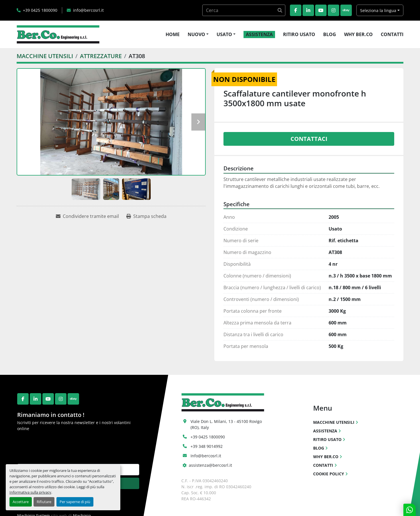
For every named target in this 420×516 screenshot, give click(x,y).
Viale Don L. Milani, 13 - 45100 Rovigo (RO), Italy (227, 424)
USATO (224, 34)
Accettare (21, 502)
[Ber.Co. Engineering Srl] (223, 402)
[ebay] (346, 10)
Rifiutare (44, 502)
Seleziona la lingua (378, 10)
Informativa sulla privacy (30, 492)
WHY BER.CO (358, 34)
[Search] (244, 10)
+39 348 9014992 (207, 446)
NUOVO (196, 34)
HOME (173, 34)
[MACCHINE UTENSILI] (45, 56)
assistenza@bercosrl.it (210, 465)
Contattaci (309, 139)
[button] (198, 34)
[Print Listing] (146, 216)
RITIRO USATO (299, 34)
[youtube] (321, 10)
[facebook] (296, 10)
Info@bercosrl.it (206, 456)
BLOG (330, 34)
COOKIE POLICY (329, 474)
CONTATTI (392, 34)
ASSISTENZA (259, 34)
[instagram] (333, 10)
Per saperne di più (75, 502)
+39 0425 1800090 (40, 10)
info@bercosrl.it (88, 10)
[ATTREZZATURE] (101, 56)
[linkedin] (308, 10)
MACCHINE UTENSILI (334, 422)
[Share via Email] (87, 216)
